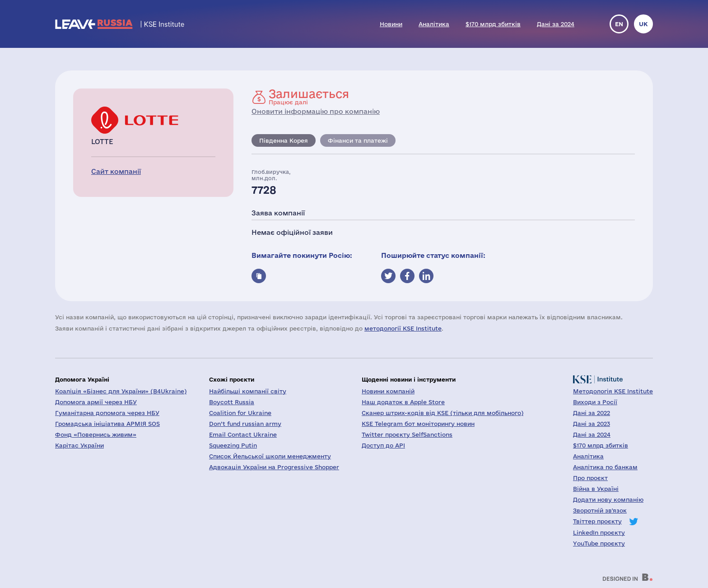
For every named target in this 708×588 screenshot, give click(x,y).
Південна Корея (284, 140)
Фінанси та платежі (358, 140)
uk (643, 24)
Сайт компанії (116, 171)
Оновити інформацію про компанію (316, 111)
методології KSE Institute (403, 328)
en (619, 24)
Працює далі (309, 97)
